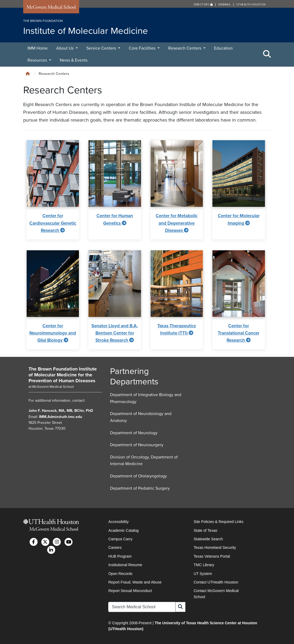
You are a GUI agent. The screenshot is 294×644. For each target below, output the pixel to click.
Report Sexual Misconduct (130, 591)
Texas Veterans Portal (212, 556)
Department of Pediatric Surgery (140, 488)
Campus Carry (120, 539)
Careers (115, 548)
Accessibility (118, 522)
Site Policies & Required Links (218, 522)
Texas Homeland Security (215, 548)
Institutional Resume (125, 565)
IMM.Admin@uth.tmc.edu (61, 417)
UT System (203, 574)
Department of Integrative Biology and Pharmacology (146, 398)
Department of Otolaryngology (138, 476)
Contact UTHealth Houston (216, 582)
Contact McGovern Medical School (216, 594)
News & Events (74, 60)
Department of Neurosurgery (137, 445)
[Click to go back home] (28, 74)
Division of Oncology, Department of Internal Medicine (144, 461)
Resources (38, 60)
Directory (203, 5)
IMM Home (38, 48)
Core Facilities (143, 48)
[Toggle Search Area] (267, 54)
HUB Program (120, 556)
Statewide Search (208, 539)
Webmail (225, 5)
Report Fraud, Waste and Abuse (135, 582)
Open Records (120, 574)
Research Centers (185, 48)
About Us (65, 48)
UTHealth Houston (251, 5)
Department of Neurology (134, 433)
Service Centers (102, 48)
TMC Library (204, 565)
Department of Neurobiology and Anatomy (141, 417)
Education (223, 48)
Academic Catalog (123, 530)
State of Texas (205, 530)
